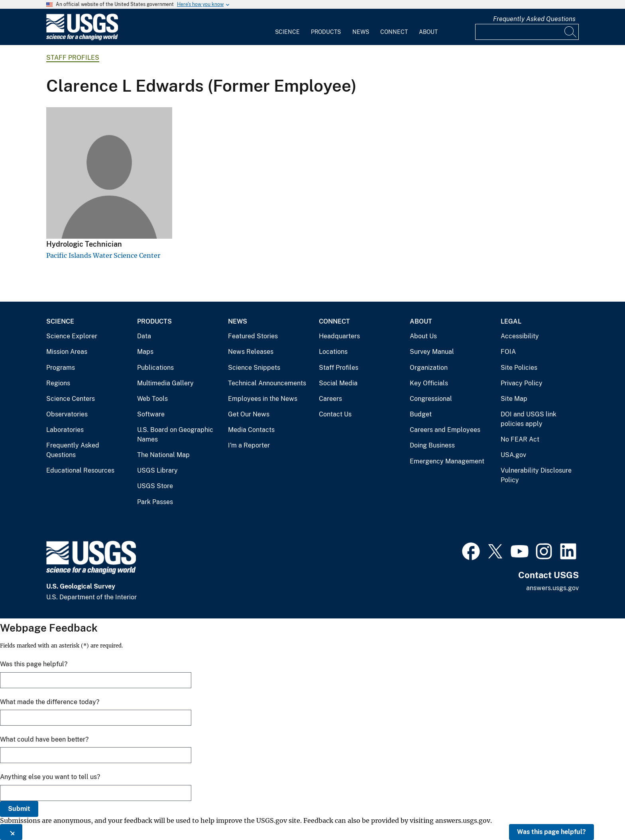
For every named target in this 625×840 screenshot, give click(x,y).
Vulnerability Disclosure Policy (536, 475)
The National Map (163, 455)
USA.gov (513, 455)
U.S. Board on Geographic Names (175, 435)
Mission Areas (67, 352)
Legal (511, 321)
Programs (61, 368)
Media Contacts (251, 430)
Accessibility (520, 336)
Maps (145, 352)
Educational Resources (80, 470)
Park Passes (155, 502)
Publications (155, 368)
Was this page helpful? (551, 832)
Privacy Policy (522, 383)
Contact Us (335, 414)
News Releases (251, 352)
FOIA (508, 352)
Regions (58, 383)
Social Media (338, 383)
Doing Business (432, 445)
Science (287, 32)
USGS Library (157, 470)
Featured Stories (253, 336)
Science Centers (71, 399)
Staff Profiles (73, 58)
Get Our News (249, 414)
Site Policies (519, 368)
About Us (423, 336)
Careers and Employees (445, 430)
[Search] (571, 32)
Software (151, 414)
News (361, 32)
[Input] (527, 32)
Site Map (514, 399)
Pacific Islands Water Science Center (103, 255)
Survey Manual (432, 352)
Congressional (431, 399)
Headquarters (339, 336)
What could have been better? (44, 739)
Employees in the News (263, 399)
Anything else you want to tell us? (50, 777)
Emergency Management (447, 461)
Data (144, 336)
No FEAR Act (520, 439)
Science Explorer (72, 336)
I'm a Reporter (249, 445)
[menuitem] (287, 27)
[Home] (82, 38)
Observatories (67, 414)
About (428, 32)
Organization (429, 368)
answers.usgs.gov (552, 588)
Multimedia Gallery (165, 383)
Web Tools (152, 399)
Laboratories (65, 430)
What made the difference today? (50, 702)
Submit (19, 809)
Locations (333, 352)
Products (326, 32)
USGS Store (155, 486)
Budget (421, 414)
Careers (330, 399)
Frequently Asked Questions (534, 19)
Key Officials (429, 383)
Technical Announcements (267, 383)
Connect (394, 32)
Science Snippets (254, 368)
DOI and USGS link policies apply (529, 419)
